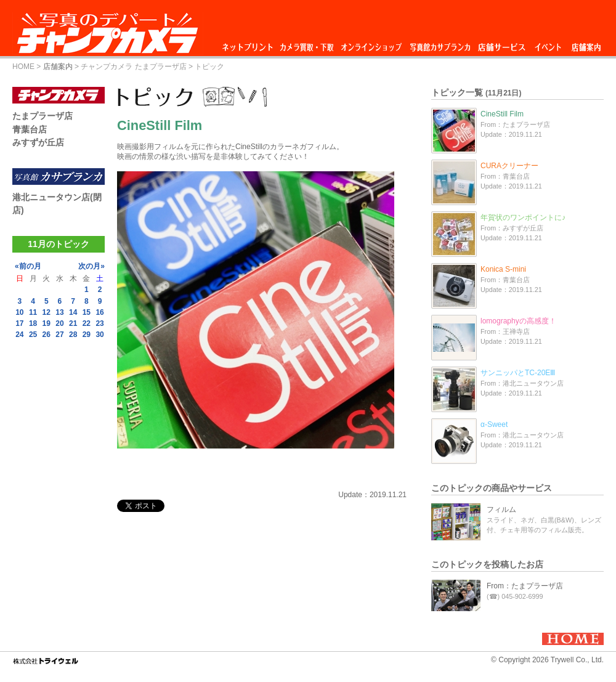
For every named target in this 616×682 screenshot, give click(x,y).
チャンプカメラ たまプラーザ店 (133, 67)
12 (47, 312)
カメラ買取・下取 (307, 44)
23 (99, 323)
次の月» (91, 266)
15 (87, 312)
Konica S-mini (503, 269)
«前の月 (28, 266)
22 (87, 323)
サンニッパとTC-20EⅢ (518, 373)
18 (33, 323)
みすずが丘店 (38, 142)
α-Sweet (494, 424)
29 (87, 335)
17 (19, 323)
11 (33, 312)
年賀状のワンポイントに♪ (523, 217)
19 (47, 323)
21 (73, 323)
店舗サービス (501, 44)
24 (19, 335)
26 (47, 335)
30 (99, 335)
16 (99, 312)
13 (59, 312)
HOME (23, 67)
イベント (548, 44)
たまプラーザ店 (43, 116)
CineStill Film (502, 114)
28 (73, 335)
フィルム (501, 509)
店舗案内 (586, 44)
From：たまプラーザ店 (525, 586)
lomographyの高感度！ (518, 321)
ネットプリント (249, 44)
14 (73, 312)
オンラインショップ (371, 44)
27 (59, 335)
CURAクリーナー (509, 166)
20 (59, 323)
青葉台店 (30, 129)
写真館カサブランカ (440, 44)
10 (19, 312)
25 (33, 335)
